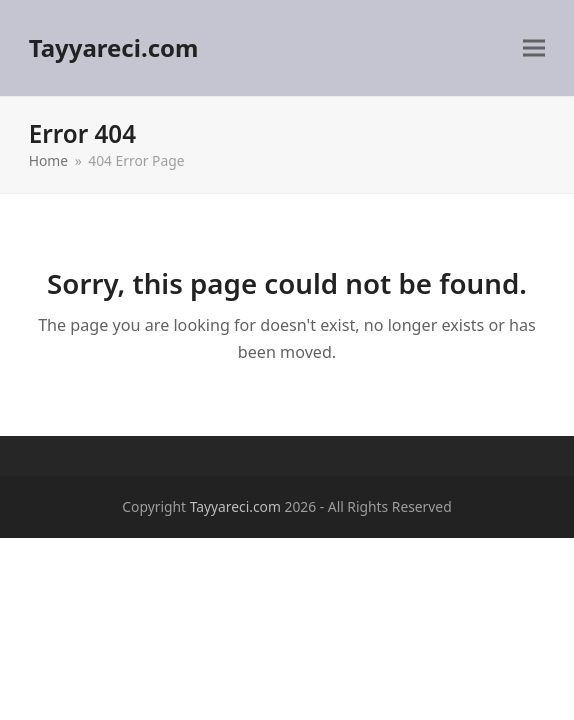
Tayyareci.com (114, 47)
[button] (534, 48)
